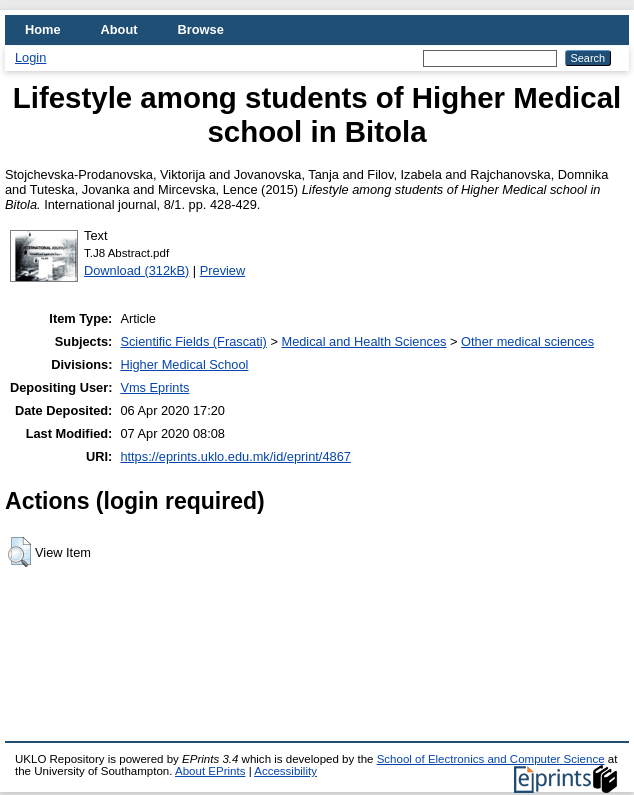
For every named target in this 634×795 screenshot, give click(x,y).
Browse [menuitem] (201, 29)
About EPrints (210, 771)
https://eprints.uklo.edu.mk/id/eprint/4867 (235, 456)
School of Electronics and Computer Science (491, 759)
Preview (223, 270)
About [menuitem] (119, 29)
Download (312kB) (136, 270)
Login (30, 57)
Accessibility (285, 771)
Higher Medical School (184, 364)
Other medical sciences (527, 341)
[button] (19, 552)
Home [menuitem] (43, 29)
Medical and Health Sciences (363, 341)
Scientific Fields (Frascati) (193, 341)
